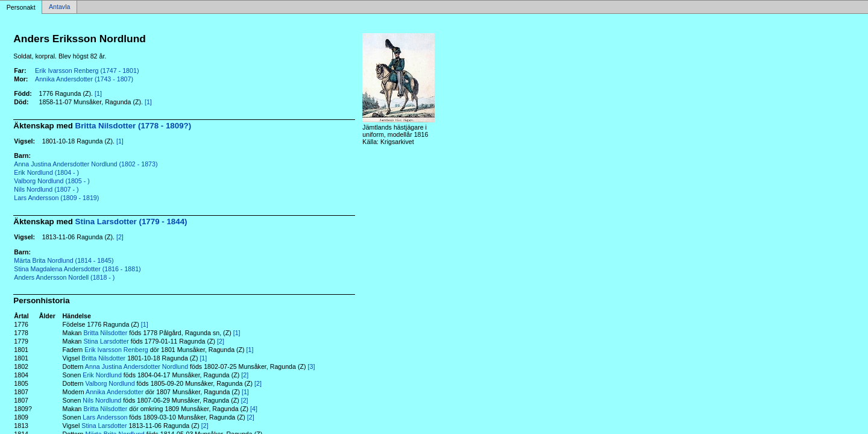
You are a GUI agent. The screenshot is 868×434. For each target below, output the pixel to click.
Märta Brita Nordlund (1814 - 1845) (64, 260)
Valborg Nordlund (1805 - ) (52, 181)
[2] (120, 237)
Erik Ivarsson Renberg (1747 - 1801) (87, 71)
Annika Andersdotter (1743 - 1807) (84, 79)
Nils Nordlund (102, 400)
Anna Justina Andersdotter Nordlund (137, 366)
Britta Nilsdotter (105, 333)
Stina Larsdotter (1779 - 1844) (131, 222)
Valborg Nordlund (110, 383)
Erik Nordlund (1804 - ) (46, 172)
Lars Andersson (105, 417)
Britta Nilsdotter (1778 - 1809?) (134, 126)
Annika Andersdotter (115, 392)
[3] (312, 366)
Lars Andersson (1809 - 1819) (56, 198)
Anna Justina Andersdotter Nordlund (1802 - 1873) (86, 164)
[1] (98, 93)
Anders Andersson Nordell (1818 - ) (64, 277)
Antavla (60, 7)
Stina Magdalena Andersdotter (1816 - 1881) (77, 269)
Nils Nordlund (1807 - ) (46, 189)
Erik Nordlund (102, 375)
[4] (254, 409)
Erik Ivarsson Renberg (116, 350)
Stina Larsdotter (106, 341)
